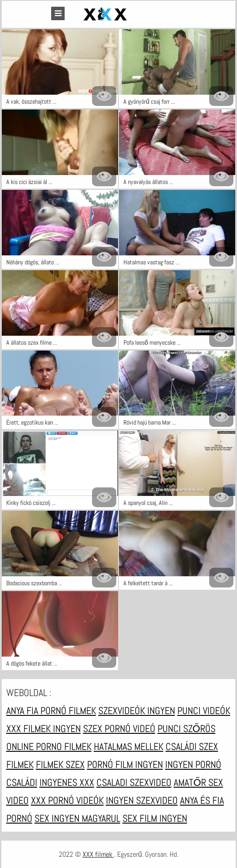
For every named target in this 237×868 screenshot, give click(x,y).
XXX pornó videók (67, 800)
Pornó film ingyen (125, 764)
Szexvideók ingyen (137, 710)
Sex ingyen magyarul (77, 818)
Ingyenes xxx (67, 782)
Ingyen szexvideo (142, 800)
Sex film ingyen (155, 818)
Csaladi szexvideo (134, 782)
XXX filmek (98, 854)
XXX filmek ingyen (44, 728)
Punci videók (204, 710)
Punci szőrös (187, 728)
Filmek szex (60, 764)
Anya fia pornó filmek (51, 710)
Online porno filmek (49, 746)
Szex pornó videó (119, 728)
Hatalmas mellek (129, 746)
